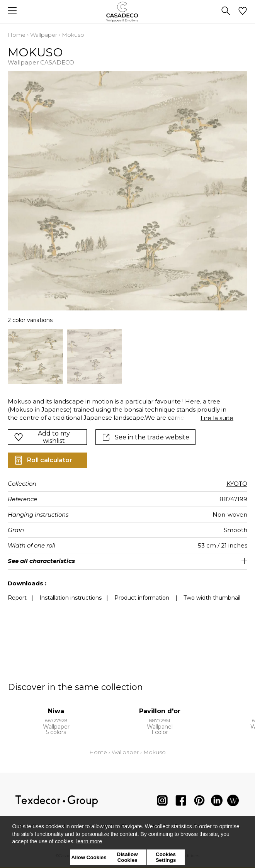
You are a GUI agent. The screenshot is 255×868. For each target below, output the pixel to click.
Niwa (56, 711)
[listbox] (127, 357)
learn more (89, 841)
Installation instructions (71, 598)
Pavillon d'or (160, 711)
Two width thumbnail (212, 598)
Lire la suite (217, 418)
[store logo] (128, 12)
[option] (35, 357)
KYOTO (237, 484)
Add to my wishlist (42, 437)
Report (17, 598)
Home (17, 35)
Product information (142, 598)
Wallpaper (44, 35)
